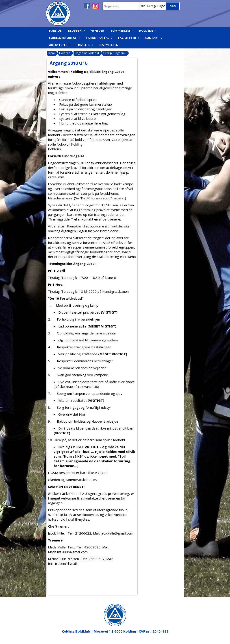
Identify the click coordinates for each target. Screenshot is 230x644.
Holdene (147, 31)
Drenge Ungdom (114, 53)
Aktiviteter (59, 45)
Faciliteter (128, 38)
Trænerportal (98, 38)
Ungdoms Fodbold (87, 53)
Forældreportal (64, 38)
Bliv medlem (122, 31)
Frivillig (84, 45)
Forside (55, 31)
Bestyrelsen (108, 45)
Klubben (76, 31)
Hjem (51, 53)
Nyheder (97, 31)
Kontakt (153, 38)
